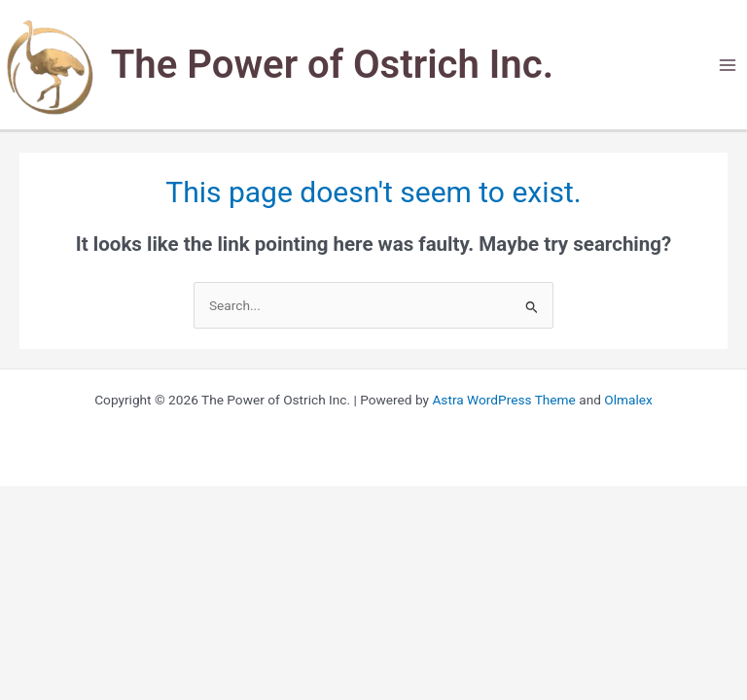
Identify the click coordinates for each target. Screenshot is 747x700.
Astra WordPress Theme (503, 400)
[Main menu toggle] (728, 65)
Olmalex (628, 400)
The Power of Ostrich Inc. (332, 65)
